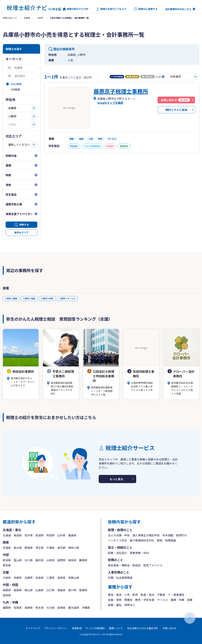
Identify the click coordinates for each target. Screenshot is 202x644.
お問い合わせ (169, 628)
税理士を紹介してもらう (111, 9)
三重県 (50, 578)
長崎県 (29, 608)
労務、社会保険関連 (120, 578)
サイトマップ (33, 628)
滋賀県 (61, 578)
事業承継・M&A (139, 553)
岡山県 (29, 590)
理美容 (128, 600)
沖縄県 (86, 608)
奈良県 (40, 578)
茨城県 (7, 548)
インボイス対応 (117, 540)
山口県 (50, 590)
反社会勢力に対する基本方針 (143, 628)
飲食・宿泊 (147, 595)
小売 (127, 595)
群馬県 (29, 548)
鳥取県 (7, 590)
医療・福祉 (115, 605)
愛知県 (7, 565)
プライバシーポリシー (56, 628)
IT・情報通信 (176, 595)
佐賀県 (18, 608)
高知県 (7, 595)
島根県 (18, 590)
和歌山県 (74, 578)
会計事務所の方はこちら (178, 9)
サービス (162, 600)
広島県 (40, 590)
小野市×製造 (29, 298)
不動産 (161, 595)
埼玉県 (40, 548)
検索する (24, 225)
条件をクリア (21, 232)
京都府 (18, 578)
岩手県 (29, 535)
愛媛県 (83, 590)
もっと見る (116, 479)
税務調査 (171, 540)
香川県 (72, 590)
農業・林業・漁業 (182, 600)
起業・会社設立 (117, 553)
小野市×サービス (67, 298)
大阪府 (7, 578)
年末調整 (168, 535)
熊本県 (40, 608)
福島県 (72, 535)
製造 (119, 595)
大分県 (50, 608)
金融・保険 (115, 600)
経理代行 (182, 535)
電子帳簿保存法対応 (142, 540)
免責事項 (77, 628)
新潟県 (7, 560)
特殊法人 (130, 605)
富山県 (18, 560)
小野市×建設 (11, 298)
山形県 (61, 535)
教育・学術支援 (145, 600)
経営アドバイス (153, 565)
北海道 (7, 535)
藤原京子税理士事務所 (121, 91)
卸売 (135, 595)
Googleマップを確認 (110, 103)
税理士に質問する (146, 9)
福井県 (40, 560)
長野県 (61, 560)
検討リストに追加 (176, 110)
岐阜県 (72, 560)
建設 (111, 595)
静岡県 (83, 560)
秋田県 (50, 535)
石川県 (29, 560)
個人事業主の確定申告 (146, 535)
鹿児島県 (74, 608)
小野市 (40, 18)
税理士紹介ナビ (10, 18)
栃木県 (18, 548)
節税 (160, 540)
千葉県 (50, 548)
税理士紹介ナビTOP (76, 9)
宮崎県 (61, 608)
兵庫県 (27, 18)
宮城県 (40, 535)
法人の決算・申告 (119, 535)
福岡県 (7, 608)
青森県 (18, 535)
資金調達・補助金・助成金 (124, 565)
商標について (116, 628)
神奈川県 (74, 548)
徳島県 (61, 590)
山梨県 (50, 560)
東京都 (61, 548)
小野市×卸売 (47, 298)
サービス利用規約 (95, 628)
